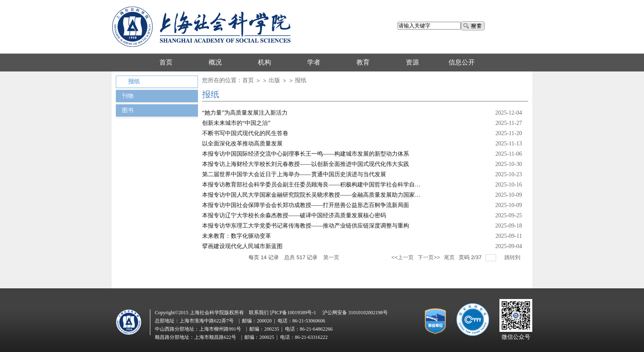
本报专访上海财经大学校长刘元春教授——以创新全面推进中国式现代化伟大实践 (306, 164)
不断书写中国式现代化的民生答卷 (245, 133)
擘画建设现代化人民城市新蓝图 (242, 246)
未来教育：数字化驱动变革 (237, 236)
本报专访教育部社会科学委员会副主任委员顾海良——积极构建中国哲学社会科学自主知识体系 (323, 185)
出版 (274, 80)
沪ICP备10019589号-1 (293, 313)
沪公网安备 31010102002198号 (355, 313)
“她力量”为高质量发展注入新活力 (245, 113)
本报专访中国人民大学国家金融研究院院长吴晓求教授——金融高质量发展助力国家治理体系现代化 (329, 195)
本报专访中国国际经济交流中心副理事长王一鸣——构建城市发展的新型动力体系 (306, 154)
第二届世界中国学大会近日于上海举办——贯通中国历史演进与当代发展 (294, 174)
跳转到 (513, 257)
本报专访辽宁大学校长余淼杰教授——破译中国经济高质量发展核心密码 (294, 215)
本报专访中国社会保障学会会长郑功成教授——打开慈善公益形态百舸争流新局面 (306, 205)
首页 (248, 80)
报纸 (301, 80)
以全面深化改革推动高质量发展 (242, 144)
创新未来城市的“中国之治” (236, 123)
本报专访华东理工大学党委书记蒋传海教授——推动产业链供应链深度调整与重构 (306, 226)
